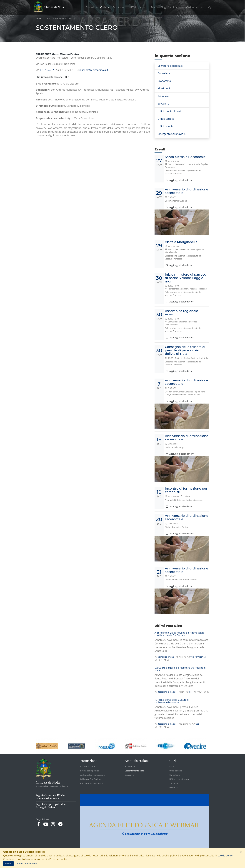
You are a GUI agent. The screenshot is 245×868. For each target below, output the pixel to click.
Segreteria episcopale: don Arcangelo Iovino (51, 806)
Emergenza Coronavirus (172, 134)
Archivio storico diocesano (92, 775)
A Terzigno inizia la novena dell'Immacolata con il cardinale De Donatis (179, 634)
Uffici (133, 7)
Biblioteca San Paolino (91, 779)
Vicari (172, 766)
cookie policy (225, 856)
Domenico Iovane (166, 657)
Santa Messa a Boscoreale (185, 157)
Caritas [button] (192, 7)
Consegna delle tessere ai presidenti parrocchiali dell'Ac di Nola (185, 350)
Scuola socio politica (90, 771)
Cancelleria (164, 73)
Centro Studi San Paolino (92, 783)
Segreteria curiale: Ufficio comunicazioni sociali (50, 797)
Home (39, 18)
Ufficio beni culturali (169, 111)
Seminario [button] (176, 7)
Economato (164, 81)
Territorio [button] (120, 7)
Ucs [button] (142, 7)
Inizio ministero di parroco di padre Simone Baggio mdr (185, 278)
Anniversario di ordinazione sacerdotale (186, 191)
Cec (191, 692)
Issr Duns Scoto (87, 766)
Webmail (173, 787)
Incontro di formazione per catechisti (186, 490)
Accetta (8, 864)
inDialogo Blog (157, 7)
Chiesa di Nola (49, 7)
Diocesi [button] (92, 7)
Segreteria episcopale (170, 66)
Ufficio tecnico (166, 119)
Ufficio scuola (165, 126)
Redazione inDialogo (167, 692)
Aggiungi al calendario (179, 180)
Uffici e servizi (176, 771)
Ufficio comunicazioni (179, 779)
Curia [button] (106, 7)
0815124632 (47, 70)
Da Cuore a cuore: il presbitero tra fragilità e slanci (180, 669)
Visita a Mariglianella (181, 242)
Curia (47, 18)
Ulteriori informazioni (27, 864)
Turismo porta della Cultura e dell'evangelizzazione (172, 701)
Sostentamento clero (135, 771)
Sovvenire (163, 104)
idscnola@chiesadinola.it (94, 70)
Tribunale (163, 96)
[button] (50, 77)
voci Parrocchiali (198, 657)
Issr (203, 7)
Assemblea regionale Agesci (181, 313)
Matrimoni (164, 88)
